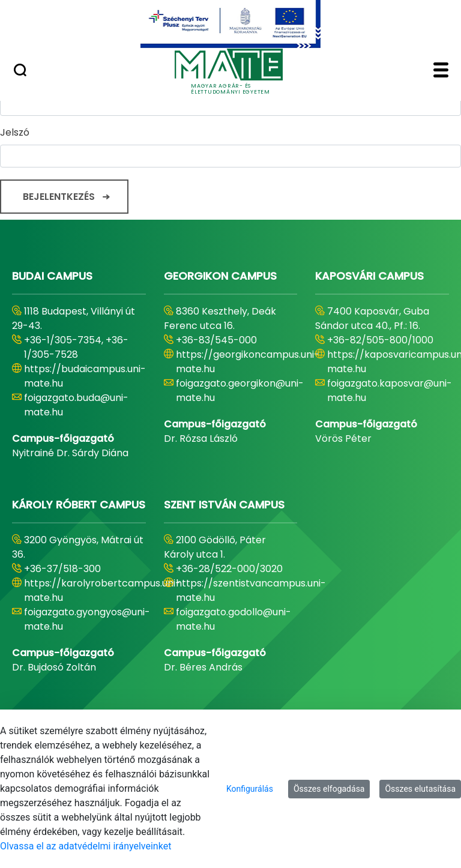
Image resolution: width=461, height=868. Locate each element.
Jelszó (15, 132)
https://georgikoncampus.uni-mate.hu (248, 362)
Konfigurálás (250, 789)
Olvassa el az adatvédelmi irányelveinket (86, 846)
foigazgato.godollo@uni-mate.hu (234, 619)
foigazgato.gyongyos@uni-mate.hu (87, 619)
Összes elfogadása (329, 789)
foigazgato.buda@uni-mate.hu (76, 405)
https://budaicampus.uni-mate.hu (85, 376)
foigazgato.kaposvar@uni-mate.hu (390, 390)
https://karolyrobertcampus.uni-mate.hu (102, 590)
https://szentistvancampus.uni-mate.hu (251, 590)
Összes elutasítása (420, 789)
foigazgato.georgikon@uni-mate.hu (240, 390)
